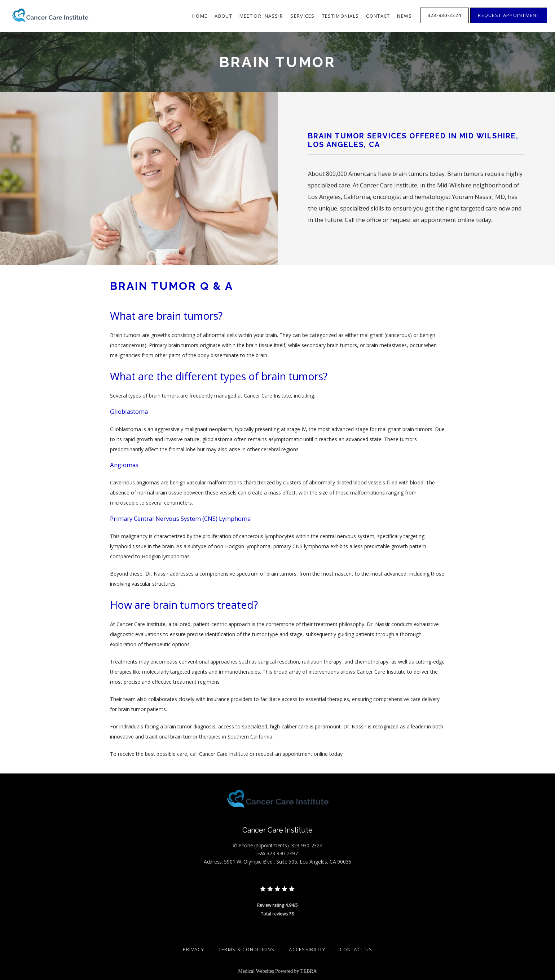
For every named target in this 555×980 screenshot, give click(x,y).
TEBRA (309, 971)
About (223, 16)
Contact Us (356, 949)
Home (200, 16)
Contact (378, 16)
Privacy (193, 949)
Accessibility (307, 949)
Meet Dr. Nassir (261, 16)
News (404, 16)
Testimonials (341, 16)
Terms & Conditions (246, 949)
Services (302, 16)
